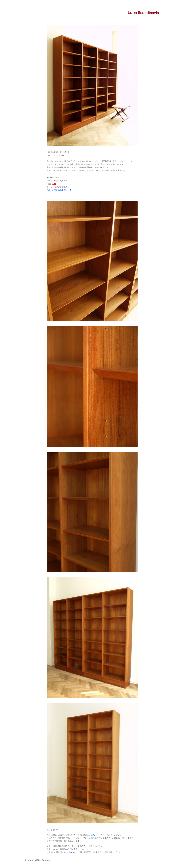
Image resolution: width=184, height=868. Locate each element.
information (67, 852)
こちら (94, 835)
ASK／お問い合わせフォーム (59, 190)
